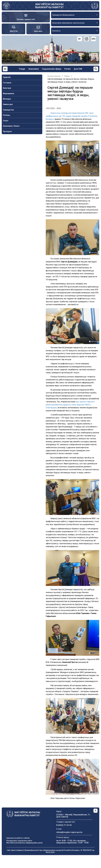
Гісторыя (7, 83)
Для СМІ (78, 69)
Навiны (67, 76)
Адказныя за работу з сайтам (18, 838)
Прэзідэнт (7, 131)
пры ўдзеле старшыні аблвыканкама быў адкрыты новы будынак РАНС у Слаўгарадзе (70, 405)
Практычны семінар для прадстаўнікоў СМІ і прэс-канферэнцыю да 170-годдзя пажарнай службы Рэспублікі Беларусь (72, 116)
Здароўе (7, 77)
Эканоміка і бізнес (11, 126)
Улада (22, 69)
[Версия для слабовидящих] (93, 39)
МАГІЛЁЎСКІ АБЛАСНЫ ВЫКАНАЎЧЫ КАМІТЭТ (50, 6)
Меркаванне (9, 94)
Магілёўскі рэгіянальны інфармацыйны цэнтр (24, 843)
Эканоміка (33, 69)
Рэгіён (67, 69)
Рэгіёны (6, 115)
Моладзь (7, 99)
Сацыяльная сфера (52, 69)
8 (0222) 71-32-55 (64, 825)
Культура (7, 88)
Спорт (6, 121)
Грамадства (8, 110)
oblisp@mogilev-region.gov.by (69, 832)
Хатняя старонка (54, 76)
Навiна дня (8, 104)
